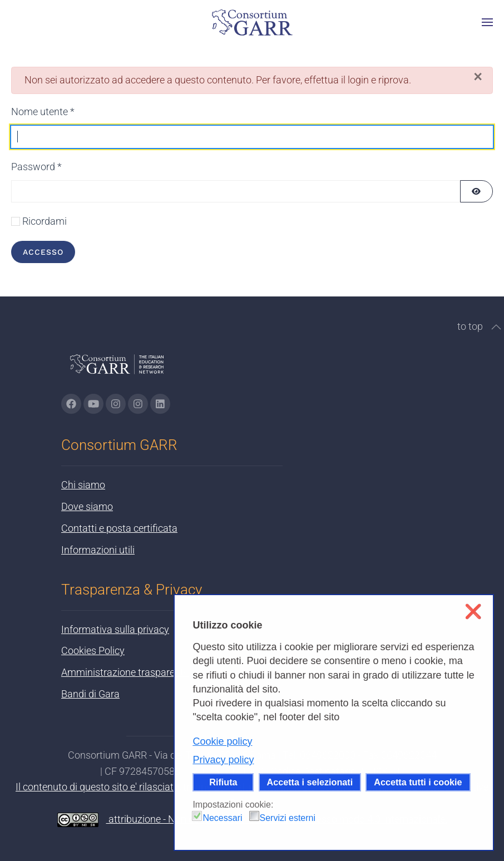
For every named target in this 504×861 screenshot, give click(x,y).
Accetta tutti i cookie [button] (418, 782)
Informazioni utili (98, 550)
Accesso (43, 252)
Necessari (222, 818)
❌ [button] (473, 612)
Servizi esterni (288, 818)
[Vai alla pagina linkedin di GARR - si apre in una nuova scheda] (160, 404)
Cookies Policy (93, 650)
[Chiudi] (478, 77)
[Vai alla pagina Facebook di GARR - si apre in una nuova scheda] (71, 404)
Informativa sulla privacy (115, 629)
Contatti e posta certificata (119, 528)
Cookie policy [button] (222, 741)
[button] (487, 22)
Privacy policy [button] (223, 760)
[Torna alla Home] (252, 22)
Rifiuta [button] (223, 782)
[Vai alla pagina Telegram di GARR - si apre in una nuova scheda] (138, 404)
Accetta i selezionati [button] (310, 782)
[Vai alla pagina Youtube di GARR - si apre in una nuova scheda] (93, 404)
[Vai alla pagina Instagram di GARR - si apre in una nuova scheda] (116, 404)
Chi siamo (83, 485)
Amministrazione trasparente (125, 672)
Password (36, 167)
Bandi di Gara (90, 694)
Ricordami (45, 221)
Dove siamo (87, 506)
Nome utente (43, 112)
